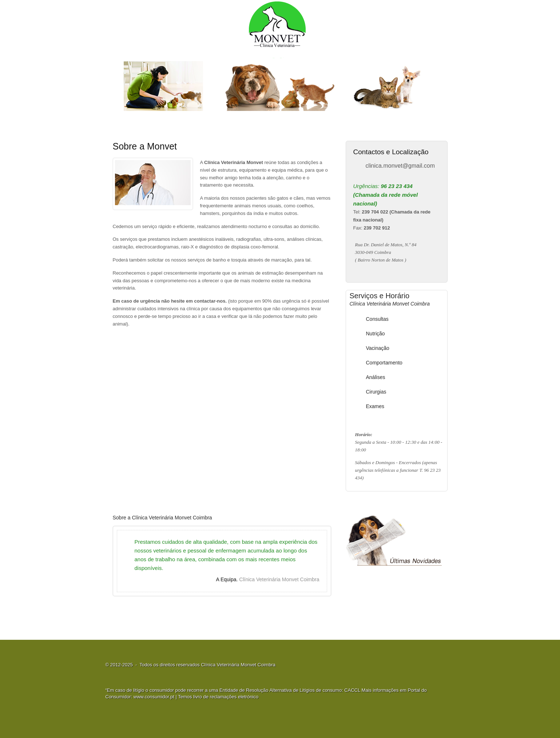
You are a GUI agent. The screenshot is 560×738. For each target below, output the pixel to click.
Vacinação (378, 348)
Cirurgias (376, 392)
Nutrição (376, 334)
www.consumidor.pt (154, 697)
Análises (376, 377)
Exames (375, 406)
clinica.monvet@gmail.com (400, 166)
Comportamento (384, 363)
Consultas (377, 319)
